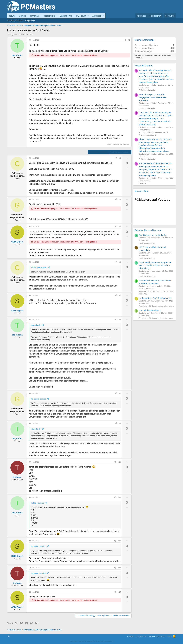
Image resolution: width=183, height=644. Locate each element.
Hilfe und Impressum (156, 636)
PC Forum (81, 16)
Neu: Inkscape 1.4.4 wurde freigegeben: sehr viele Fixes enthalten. (153, 97)
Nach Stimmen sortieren (120, 152)
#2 (120, 158)
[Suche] (170, 16)
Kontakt (130, 636)
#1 (129, 40)
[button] (88, 16)
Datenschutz (141, 636)
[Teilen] (125, 40)
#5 (120, 262)
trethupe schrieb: (38, 503)
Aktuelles (97, 16)
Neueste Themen (144, 66)
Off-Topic (143, 183)
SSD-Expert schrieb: (39, 267)
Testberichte (50, 16)
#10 (119, 462)
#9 (120, 423)
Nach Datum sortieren (98, 152)
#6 (120, 295)
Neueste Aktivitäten (15, 21)
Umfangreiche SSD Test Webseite (155, 298)
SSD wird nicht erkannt (150, 310)
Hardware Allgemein (147, 243)
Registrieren (30, 21)
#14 (119, 592)
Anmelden (79, 55)
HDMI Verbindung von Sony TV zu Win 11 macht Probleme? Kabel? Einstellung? (155, 265)
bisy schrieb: (36, 325)
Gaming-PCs (66, 16)
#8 (120, 393)
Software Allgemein (147, 90)
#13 (119, 568)
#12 (119, 541)
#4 (120, 227)
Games (22, 16)
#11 (119, 497)
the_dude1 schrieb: (39, 399)
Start (169, 636)
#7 (120, 320)
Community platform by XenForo (91, 641)
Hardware (35, 16)
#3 (120, 199)
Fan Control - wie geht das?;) (153, 235)
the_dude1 (14, 35)
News (12, 16)
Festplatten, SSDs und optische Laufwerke (156, 306)
